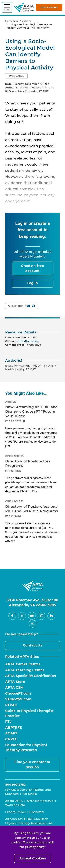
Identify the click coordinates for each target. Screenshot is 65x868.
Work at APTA (15, 805)
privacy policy (35, 847)
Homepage (12, 21)
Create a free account (32, 268)
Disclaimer (37, 812)
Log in (33, 283)
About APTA (14, 801)
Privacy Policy (15, 812)
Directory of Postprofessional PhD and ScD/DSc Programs (32, 509)
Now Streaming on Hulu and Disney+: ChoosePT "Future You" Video (32, 411)
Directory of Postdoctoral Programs (28, 464)
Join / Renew (49, 7)
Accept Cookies (33, 858)
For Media (30, 794)
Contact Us (32, 645)
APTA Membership (40, 801)
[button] (16, 76)
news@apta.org (28, 341)
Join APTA (21, 252)
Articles (27, 21)
